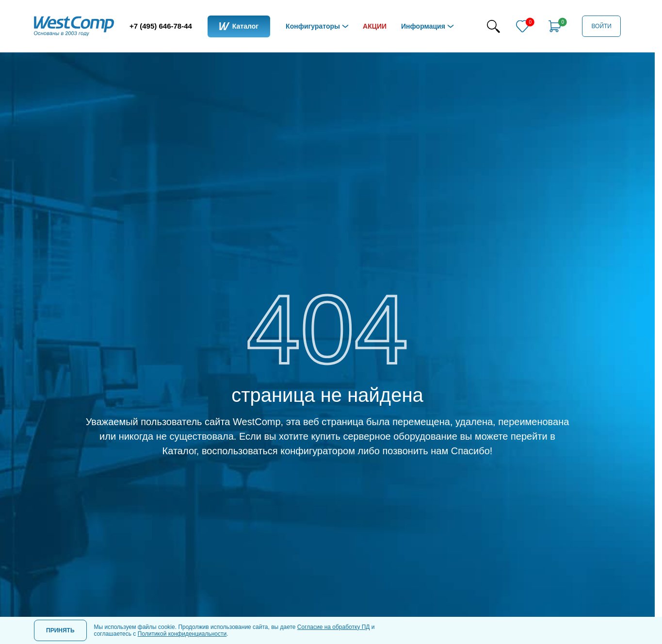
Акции (375, 26)
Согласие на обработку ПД (334, 627)
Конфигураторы (313, 26)
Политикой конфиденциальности (182, 634)
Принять (60, 630)
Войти (601, 26)
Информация (423, 26)
